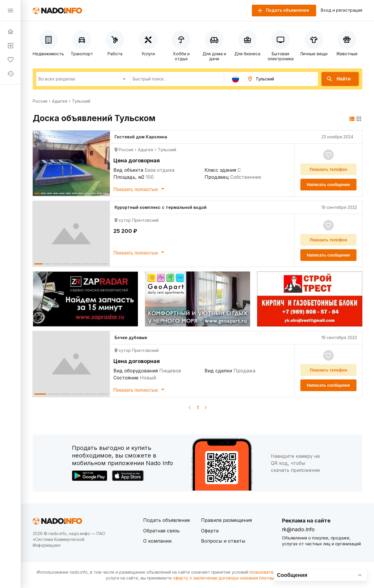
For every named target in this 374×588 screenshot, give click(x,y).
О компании (157, 541)
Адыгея (60, 101)
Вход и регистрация (342, 10)
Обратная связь (161, 531)
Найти (338, 79)
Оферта (210, 531)
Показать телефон (328, 169)
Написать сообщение (328, 185)
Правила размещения (226, 520)
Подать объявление (167, 520)
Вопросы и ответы (223, 541)
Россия (40, 101)
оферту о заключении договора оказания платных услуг (231, 578)
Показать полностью (140, 189)
